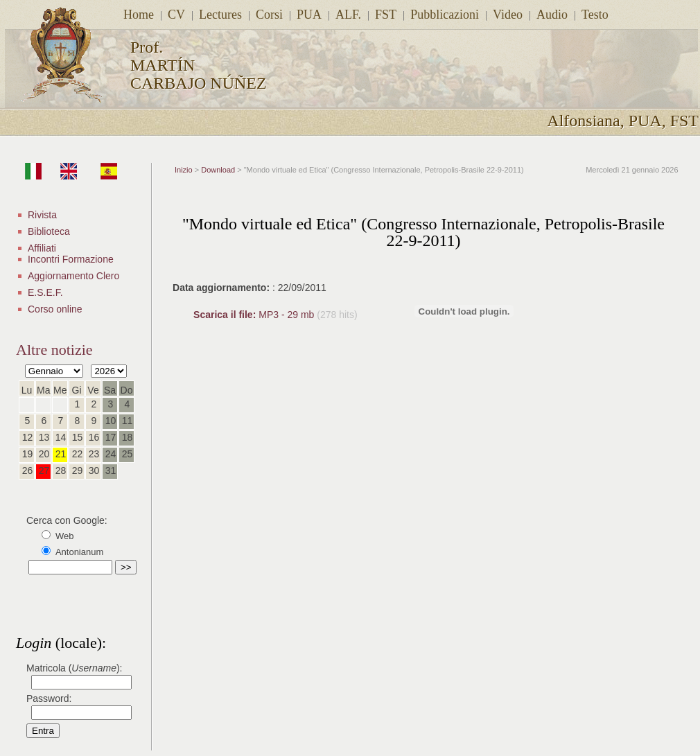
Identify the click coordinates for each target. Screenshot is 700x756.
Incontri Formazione (71, 259)
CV (176, 15)
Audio (552, 15)
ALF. (348, 15)
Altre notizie (54, 350)
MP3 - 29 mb (255, 315)
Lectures (220, 15)
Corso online (55, 309)
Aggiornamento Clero (73, 276)
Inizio (184, 170)
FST (386, 15)
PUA (309, 15)
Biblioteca (49, 231)
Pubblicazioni (445, 15)
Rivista (42, 215)
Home (139, 15)
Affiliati (42, 248)
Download (218, 170)
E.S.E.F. (45, 292)
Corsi (269, 15)
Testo (595, 15)
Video (508, 15)
